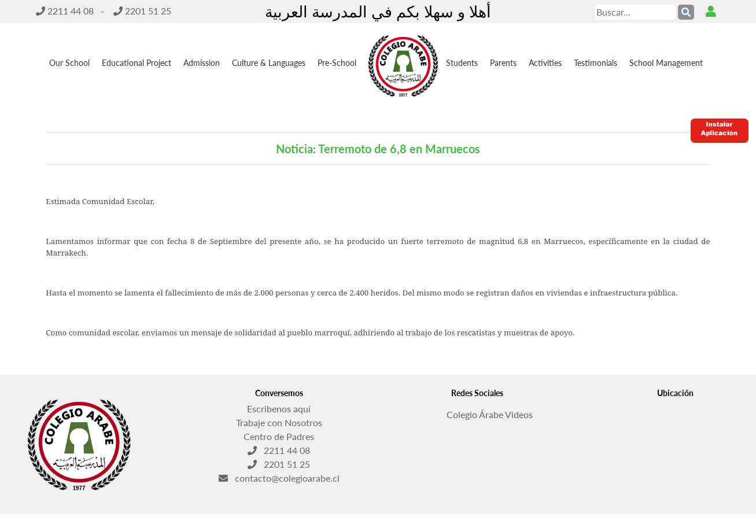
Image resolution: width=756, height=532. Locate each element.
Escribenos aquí (279, 409)
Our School (69, 63)
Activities (545, 63)
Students (462, 63)
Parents (503, 63)
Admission (202, 63)
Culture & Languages (269, 63)
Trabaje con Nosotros (279, 422)
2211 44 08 (65, 11)
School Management (666, 63)
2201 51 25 (142, 11)
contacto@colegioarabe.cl (279, 478)
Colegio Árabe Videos (477, 411)
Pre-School (337, 63)
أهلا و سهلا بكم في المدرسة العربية (378, 11)
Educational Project (137, 63)
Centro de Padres (279, 436)
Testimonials (595, 63)
